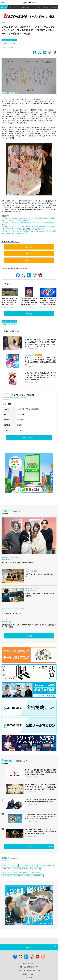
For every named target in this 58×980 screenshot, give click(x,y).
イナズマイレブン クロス (10, 865)
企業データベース (14, 7)
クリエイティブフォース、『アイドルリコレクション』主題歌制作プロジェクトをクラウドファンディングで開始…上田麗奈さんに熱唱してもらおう (29, 228)
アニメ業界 (54, 7)
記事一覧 (3, 7)
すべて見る (29, 314)
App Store (29, 253)
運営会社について (29, 963)
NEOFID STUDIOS (38, 876)
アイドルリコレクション (9, 43)
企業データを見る (29, 438)
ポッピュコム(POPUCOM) (20, 869)
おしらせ (29, 978)
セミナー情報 (36, 7)
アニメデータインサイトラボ (28, 865)
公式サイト (29, 247)
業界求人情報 (26, 7)
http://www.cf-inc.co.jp (18, 397)
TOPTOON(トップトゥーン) (46, 865)
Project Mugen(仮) (35, 869)
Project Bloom (35, 872)
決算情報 (45, 7)
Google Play (29, 260)
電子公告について (29, 974)
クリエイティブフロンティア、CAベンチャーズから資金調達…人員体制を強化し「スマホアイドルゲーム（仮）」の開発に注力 (28, 219)
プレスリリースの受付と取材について (29, 970)
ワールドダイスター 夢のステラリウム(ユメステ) (16, 876)
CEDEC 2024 (6, 869)
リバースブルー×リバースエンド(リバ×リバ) (15, 872)
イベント (5, 23)
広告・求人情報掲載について (29, 967)
